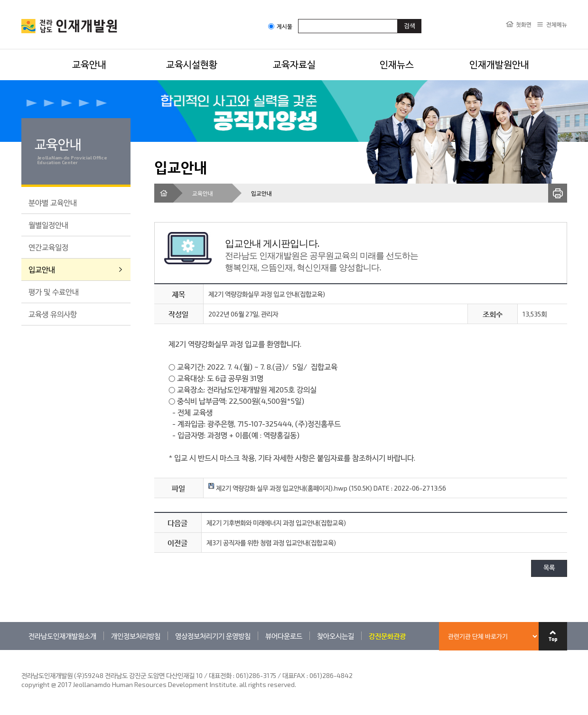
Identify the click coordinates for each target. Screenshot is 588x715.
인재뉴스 (397, 64)
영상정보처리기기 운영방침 (213, 636)
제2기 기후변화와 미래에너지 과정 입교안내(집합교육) (276, 523)
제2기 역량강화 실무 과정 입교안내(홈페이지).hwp (278, 488)
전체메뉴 (557, 24)
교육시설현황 (192, 64)
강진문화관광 (387, 636)
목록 (549, 568)
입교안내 (42, 269)
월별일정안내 (48, 225)
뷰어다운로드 (284, 636)
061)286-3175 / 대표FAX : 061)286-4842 (294, 675)
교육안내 (89, 64)
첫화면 (524, 24)
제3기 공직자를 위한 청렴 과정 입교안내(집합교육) (271, 543)
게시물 (280, 26)
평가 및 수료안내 (54, 292)
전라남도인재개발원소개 (62, 636)
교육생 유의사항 (53, 314)
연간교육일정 (48, 247)
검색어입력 (298, 19)
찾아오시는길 (336, 636)
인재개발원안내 (499, 64)
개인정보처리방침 (136, 636)
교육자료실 (294, 64)
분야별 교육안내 (53, 202)
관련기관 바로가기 (22, 650)
